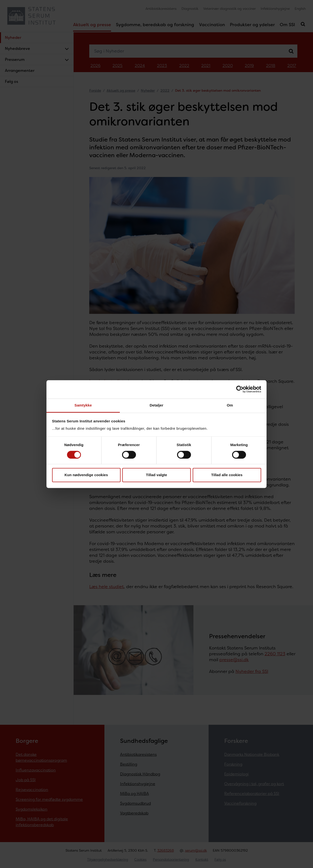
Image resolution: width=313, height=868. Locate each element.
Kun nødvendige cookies (86, 475)
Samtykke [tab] (83, 405)
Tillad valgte (156, 475)
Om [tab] (230, 405)
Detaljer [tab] (156, 405)
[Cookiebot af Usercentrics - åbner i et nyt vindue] (240, 389)
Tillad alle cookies (227, 475)
